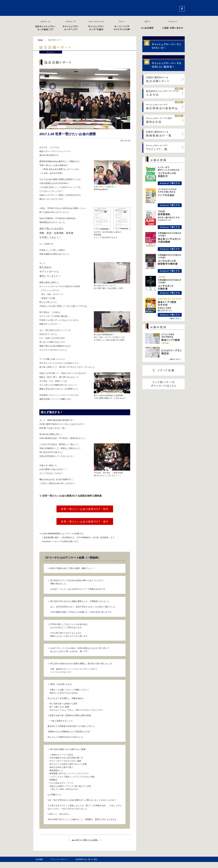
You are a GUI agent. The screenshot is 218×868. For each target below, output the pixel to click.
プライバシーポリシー (59, 859)
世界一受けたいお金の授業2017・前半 (85, 509)
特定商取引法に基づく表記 (86, 859)
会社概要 (39, 859)
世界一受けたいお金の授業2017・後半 (85, 522)
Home (40, 40)
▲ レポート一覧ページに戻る (85, 840)
